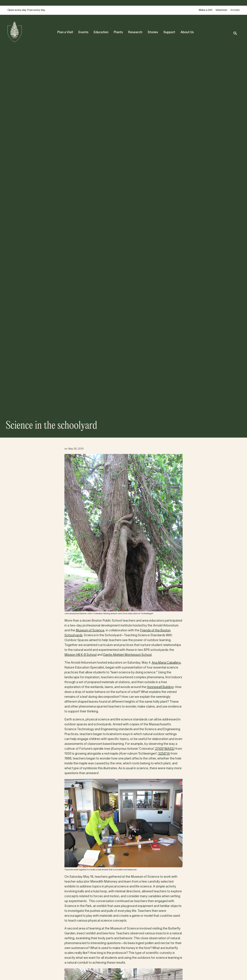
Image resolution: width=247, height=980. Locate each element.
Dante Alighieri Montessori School (127, 655)
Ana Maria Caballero (166, 663)
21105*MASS (164, 749)
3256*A (164, 754)
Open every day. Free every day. (26, 10)
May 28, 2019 (76, 449)
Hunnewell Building (160, 687)
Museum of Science (90, 631)
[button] (235, 33)
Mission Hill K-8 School (80, 655)
